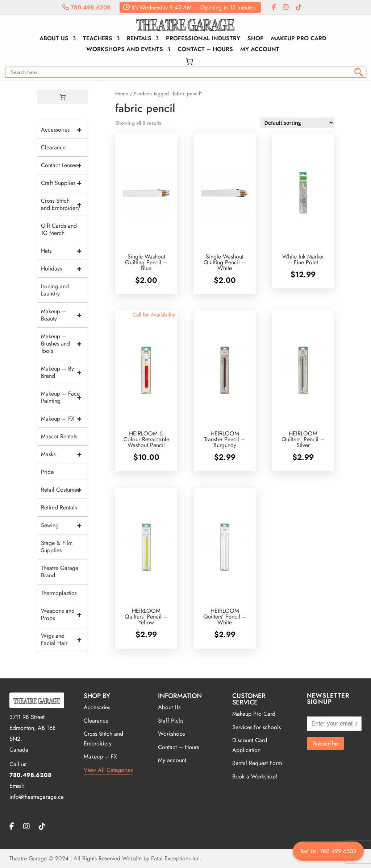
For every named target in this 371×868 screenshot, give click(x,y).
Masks (64, 454)
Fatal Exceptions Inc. (176, 858)
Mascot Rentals (59, 436)
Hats (64, 251)
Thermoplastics (59, 593)
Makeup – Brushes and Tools (64, 344)
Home (122, 94)
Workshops (171, 734)
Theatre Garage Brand (60, 572)
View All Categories (108, 770)
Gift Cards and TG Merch (59, 229)
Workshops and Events (125, 50)
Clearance (53, 147)
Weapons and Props (64, 615)
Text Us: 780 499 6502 (328, 851)
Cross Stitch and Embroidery (64, 204)
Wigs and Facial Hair (64, 640)
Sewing (64, 525)
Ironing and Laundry (55, 290)
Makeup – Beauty (64, 315)
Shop (256, 39)
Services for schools (257, 727)
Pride (47, 472)
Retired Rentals (59, 507)
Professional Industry (203, 39)
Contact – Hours (205, 50)
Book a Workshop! (255, 776)
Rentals (139, 39)
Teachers (98, 39)
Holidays (64, 269)
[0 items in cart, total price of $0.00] (63, 97)
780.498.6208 (86, 7)
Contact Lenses (64, 165)
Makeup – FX (64, 419)
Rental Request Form (257, 763)
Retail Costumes (64, 490)
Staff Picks (171, 721)
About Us (54, 39)
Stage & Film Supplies (57, 547)
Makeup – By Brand (64, 372)
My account (260, 50)
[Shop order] (297, 123)
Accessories (64, 130)
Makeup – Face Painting (64, 397)
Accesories (97, 707)
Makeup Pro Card (299, 39)
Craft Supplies (64, 183)
